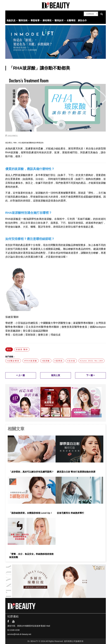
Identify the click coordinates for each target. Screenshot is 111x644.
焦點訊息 (11, 20)
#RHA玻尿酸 (31, 361)
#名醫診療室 (13, 361)
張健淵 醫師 (22, 349)
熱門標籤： (10, 357)
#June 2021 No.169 (91, 361)
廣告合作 (82, 20)
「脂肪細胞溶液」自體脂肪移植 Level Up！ (31, 513)
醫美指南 (23, 20)
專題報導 (35, 20)
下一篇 (90, 375)
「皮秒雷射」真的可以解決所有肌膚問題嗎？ (31, 472)
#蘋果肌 (59, 361)
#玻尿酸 (46, 361)
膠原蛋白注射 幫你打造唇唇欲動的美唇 (76, 472)
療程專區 (47, 20)
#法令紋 (71, 361)
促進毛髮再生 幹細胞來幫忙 (71, 513)
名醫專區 (71, 20)
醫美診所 (59, 20)
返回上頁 (56, 375)
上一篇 (21, 375)
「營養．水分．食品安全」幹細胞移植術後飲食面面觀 (31, 556)
